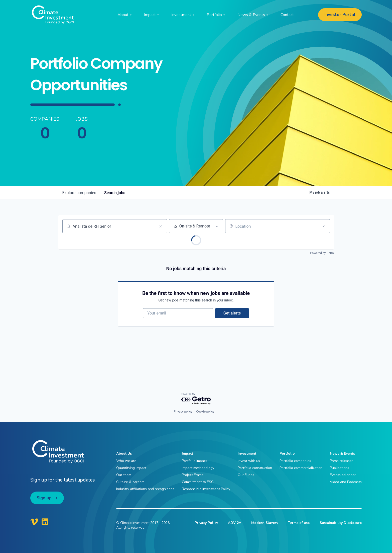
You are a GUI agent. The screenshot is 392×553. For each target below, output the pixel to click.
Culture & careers (130, 482)
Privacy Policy (206, 523)
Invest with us (249, 461)
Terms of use (299, 523)
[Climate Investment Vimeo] (34, 522)
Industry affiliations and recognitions (145, 489)
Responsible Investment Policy (206, 489)
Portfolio (287, 454)
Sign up (44, 498)
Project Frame (193, 475)
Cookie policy (205, 412)
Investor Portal (340, 15)
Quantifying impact (131, 468)
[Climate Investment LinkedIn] (45, 522)
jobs (115, 193)
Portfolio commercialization (301, 468)
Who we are (126, 461)
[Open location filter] (323, 226)
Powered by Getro (322, 253)
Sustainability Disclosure (341, 523)
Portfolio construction (255, 468)
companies (79, 193)
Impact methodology (198, 468)
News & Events (342, 454)
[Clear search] (161, 226)
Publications (340, 468)
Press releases (342, 461)
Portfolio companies (295, 461)
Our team (124, 475)
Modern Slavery (265, 523)
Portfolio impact (194, 461)
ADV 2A (235, 523)
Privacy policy (183, 412)
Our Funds (246, 475)
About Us (124, 454)
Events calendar (343, 475)
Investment (247, 454)
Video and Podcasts (346, 482)
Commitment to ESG (198, 482)
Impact (187, 454)
